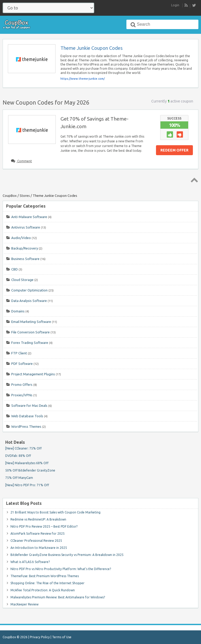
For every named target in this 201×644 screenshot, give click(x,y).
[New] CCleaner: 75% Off (23, 448)
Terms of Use (62, 637)
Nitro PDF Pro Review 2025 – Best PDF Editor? (44, 526)
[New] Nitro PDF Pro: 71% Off (27, 485)
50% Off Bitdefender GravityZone (30, 470)
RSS (186, 6)
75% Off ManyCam (19, 478)
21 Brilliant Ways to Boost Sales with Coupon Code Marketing (55, 512)
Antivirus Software (26, 227)
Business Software (25, 259)
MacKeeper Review (24, 604)
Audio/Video (21, 238)
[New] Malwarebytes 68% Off (27, 463)
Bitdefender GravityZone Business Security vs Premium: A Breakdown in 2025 (67, 555)
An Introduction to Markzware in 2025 (39, 548)
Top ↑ (193, 180)
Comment (24, 161)
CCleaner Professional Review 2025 (36, 541)
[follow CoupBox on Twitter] (194, 5)
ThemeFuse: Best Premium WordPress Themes (45, 576)
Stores (25, 196)
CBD (15, 269)
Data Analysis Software (29, 301)
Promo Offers (22, 385)
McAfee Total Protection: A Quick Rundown (43, 590)
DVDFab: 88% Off (18, 456)
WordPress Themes (26, 426)
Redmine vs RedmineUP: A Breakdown (38, 519)
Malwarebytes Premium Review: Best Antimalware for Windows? (58, 597)
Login (175, 5)
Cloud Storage (22, 280)
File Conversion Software (30, 332)
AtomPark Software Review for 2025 (38, 534)
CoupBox (10, 196)
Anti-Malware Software (29, 217)
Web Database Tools (27, 416)
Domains (18, 311)
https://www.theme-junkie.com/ (83, 79)
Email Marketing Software (31, 322)
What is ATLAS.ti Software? (30, 562)
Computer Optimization (29, 290)
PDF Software (22, 364)
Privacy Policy (40, 637)
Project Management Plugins (33, 374)
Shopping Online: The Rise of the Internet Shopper (48, 583)
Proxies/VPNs (22, 395)
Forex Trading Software (30, 343)
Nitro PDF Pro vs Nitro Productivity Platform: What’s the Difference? (61, 569)
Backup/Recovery (25, 248)
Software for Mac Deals (29, 405)
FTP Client (19, 353)
